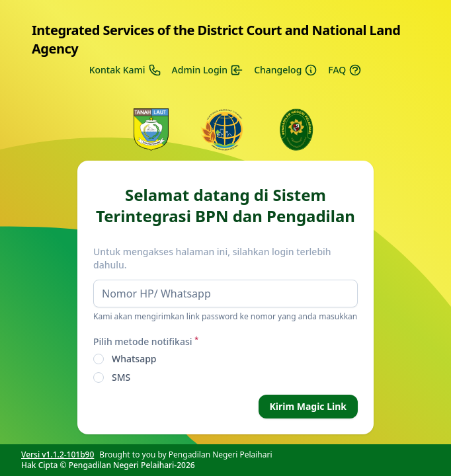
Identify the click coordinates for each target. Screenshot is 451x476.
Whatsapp (134, 359)
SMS (121, 377)
